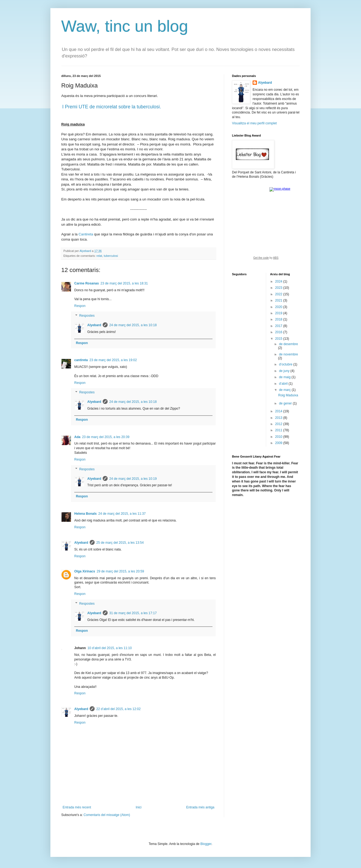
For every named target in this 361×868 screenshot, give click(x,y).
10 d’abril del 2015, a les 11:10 (110, 648)
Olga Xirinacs (85, 571)
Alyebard (94, 325)
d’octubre (286, 364)
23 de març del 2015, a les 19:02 (113, 360)
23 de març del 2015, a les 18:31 (124, 283)
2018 (279, 319)
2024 (279, 281)
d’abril (284, 384)
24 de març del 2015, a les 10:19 (133, 479)
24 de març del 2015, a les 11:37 (122, 514)
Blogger (206, 844)
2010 (279, 437)
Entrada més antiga (200, 807)
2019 (279, 313)
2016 (279, 332)
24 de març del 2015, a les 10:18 (133, 325)
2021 (279, 300)
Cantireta (86, 234)
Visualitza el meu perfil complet (254, 123)
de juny (285, 371)
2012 (279, 424)
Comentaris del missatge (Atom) (107, 815)
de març (285, 390)
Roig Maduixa (288, 395)
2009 (279, 443)
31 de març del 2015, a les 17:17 (133, 613)
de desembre (288, 344)
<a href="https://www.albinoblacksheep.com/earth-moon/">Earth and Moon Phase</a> (266, 225)
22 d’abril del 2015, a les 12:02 (118, 709)
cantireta (81, 360)
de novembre (288, 354)
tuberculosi (111, 256)
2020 (279, 307)
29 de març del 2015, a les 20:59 (120, 571)
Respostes (87, 316)
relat (99, 256)
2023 (279, 288)
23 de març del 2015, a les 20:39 (106, 437)
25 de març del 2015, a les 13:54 (120, 543)
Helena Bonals (86, 514)
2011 (279, 430)
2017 (279, 326)
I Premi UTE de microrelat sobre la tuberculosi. (112, 107)
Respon (80, 306)
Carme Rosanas (87, 283)
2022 (279, 294)
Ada (77, 437)
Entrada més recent (77, 807)
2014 (279, 411)
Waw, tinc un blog (125, 26)
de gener (286, 403)
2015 (279, 339)
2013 (279, 418)
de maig (285, 377)
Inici (139, 807)
